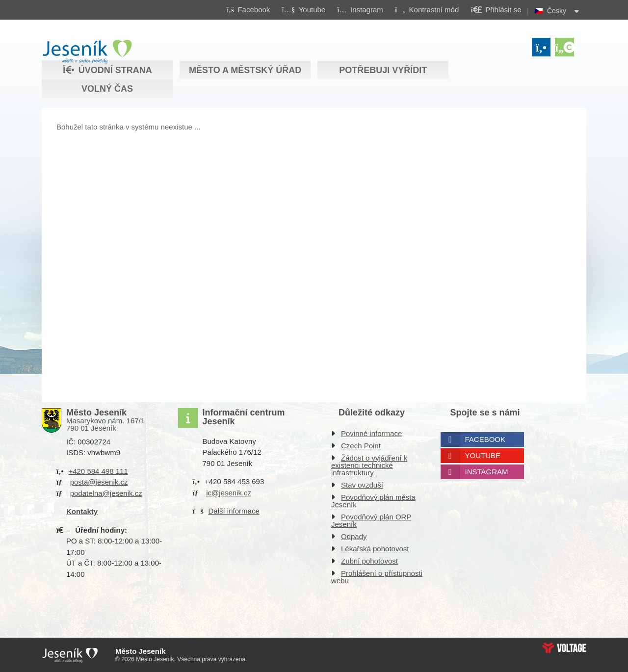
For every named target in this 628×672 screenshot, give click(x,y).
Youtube (483, 455)
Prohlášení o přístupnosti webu (377, 577)
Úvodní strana (87, 52)
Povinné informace (371, 433)
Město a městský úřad (245, 70)
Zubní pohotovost (369, 561)
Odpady (354, 536)
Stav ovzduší (362, 485)
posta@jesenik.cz (99, 482)
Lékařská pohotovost (375, 549)
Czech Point (361, 446)
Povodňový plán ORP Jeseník (371, 520)
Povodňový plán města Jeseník (373, 501)
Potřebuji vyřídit (383, 70)
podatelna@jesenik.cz (106, 493)
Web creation (564, 648)
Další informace (234, 511)
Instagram (487, 472)
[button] (427, 9)
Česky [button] (557, 11)
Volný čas (107, 89)
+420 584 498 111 (98, 471)
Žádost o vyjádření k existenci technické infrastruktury (369, 465)
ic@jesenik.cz (229, 493)
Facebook (485, 439)
